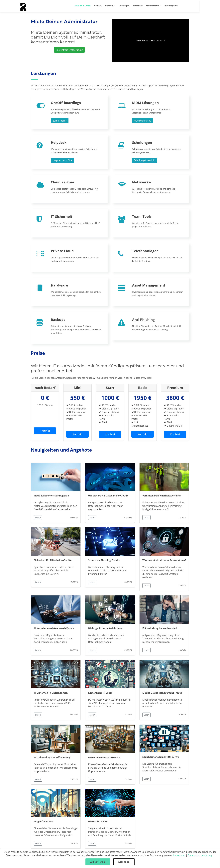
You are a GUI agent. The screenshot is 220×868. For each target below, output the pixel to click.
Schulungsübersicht (145, 160)
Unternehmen (163, 6)
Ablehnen (124, 862)
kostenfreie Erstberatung (69, 50)
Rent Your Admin (93, 6)
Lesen (38, 518)
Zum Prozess (60, 121)
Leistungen (134, 6)
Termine (147, 6)
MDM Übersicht (142, 121)
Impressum (179, 855)
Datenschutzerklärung (200, 855)
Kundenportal (182, 6)
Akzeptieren (98, 862)
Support (119, 6)
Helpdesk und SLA (62, 160)
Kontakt (108, 6)
